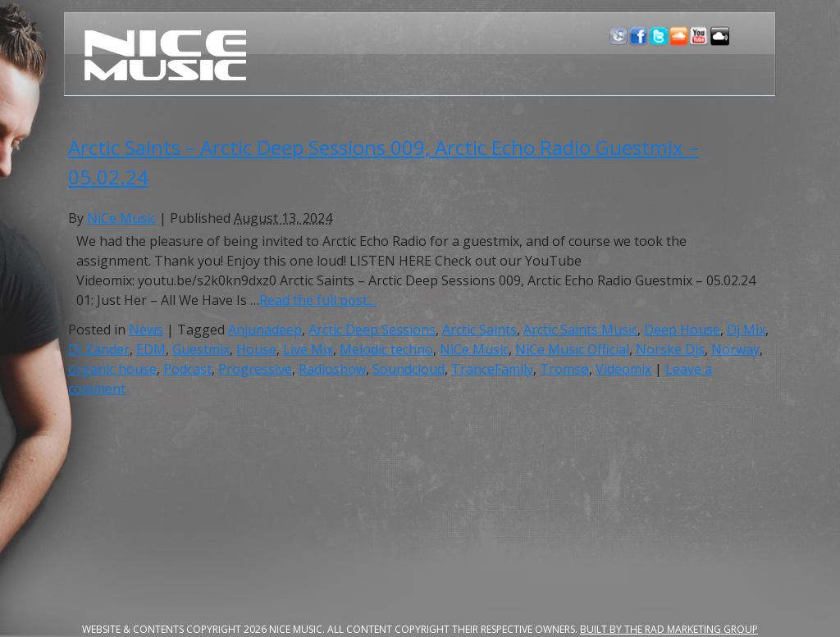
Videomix (623, 369)
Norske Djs (670, 349)
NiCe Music (121, 218)
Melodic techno (386, 349)
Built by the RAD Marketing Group (669, 629)
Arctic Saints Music (580, 330)
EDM (151, 349)
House (256, 349)
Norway (735, 349)
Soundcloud (409, 369)
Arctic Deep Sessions (372, 330)
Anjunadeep (265, 330)
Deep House (682, 330)
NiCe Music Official (572, 349)
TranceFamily (492, 369)
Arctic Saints (479, 330)
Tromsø (564, 369)
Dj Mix (746, 330)
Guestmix (201, 349)
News (146, 330)
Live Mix (308, 349)
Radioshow (332, 369)
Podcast (187, 369)
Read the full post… (318, 300)
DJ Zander (99, 349)
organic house (112, 369)
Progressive (255, 369)
